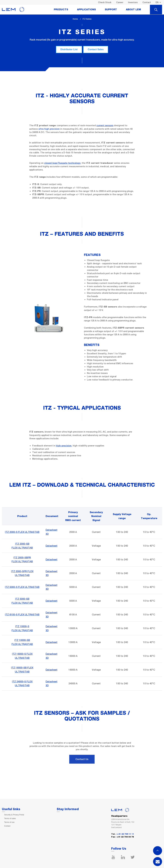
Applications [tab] (86, 10)
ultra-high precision (49, 129)
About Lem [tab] (133, 10)
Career (120, 2)
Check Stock (105, 2)
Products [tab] (61, 10)
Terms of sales (10, 818)
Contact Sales (96, 49)
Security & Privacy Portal (14, 815)
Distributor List (69, 49)
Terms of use (9, 822)
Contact (147, 2)
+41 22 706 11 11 (126, 834)
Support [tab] (111, 10)
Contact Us (82, 759)
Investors (133, 2)
